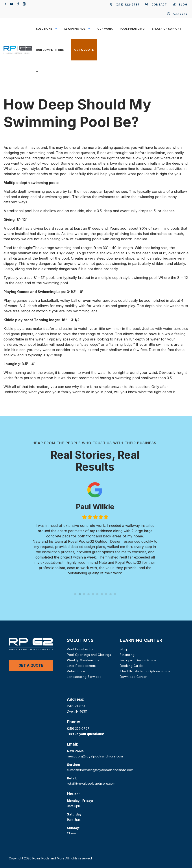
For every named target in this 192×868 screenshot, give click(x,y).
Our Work (105, 29)
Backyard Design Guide (138, 660)
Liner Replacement (81, 666)
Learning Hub (79, 29)
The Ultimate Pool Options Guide (145, 671)
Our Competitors (50, 50)
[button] (37, 71)
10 (115, 594)
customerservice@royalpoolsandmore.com (100, 770)
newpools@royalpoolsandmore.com (95, 756)
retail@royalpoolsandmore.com (91, 783)
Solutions (48, 29)
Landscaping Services (84, 677)
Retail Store (76, 671)
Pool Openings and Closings (89, 655)
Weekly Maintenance (83, 660)
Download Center (133, 677)
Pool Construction (81, 649)
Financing (127, 655)
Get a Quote (84, 50)
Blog (123, 649)
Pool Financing (132, 29)
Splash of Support (166, 29)
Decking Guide (131, 666)
